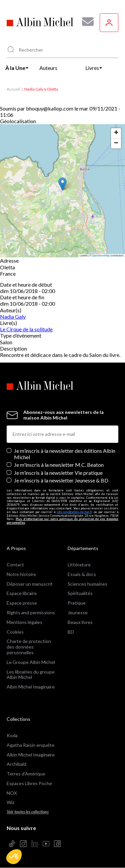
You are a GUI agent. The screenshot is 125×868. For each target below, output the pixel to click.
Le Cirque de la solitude (26, 329)
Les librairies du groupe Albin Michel (31, 675)
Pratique (77, 603)
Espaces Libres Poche (29, 783)
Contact (15, 565)
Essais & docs (82, 574)
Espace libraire (22, 593)
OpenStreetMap (101, 256)
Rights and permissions (31, 612)
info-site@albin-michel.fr (74, 512)
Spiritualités (80, 593)
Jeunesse (78, 612)
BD (71, 632)
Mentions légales (24, 622)
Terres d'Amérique (26, 774)
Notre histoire (21, 574)
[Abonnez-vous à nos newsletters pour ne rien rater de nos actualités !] (85, 22)
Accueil (13, 89)
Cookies (15, 632)
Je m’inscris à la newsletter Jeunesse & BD (61, 480)
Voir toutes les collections (28, 812)
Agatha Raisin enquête (30, 745)
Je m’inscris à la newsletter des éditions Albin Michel (65, 454)
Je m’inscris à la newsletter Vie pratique (58, 473)
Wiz (10, 802)
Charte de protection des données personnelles (29, 647)
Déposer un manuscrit (30, 584)
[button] (14, 857)
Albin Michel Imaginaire (31, 687)
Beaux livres (80, 622)
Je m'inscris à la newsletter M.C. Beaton (59, 465)
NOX (12, 793)
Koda (12, 735)
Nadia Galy (13, 316)
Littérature (79, 565)
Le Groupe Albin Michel (31, 662)
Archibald (16, 764)
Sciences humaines (87, 584)
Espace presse (22, 603)
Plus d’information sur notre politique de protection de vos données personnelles (62, 521)
